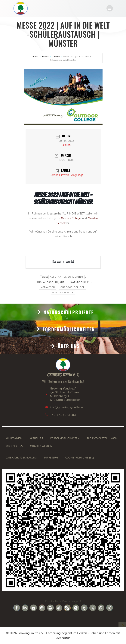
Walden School (63, 292)
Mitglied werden (41, 446)
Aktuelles (36, 438)
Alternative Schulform (66, 277)
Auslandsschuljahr (51, 282)
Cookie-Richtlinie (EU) (80, 458)
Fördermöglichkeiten (65, 438)
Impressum (51, 458)
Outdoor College (71, 218)
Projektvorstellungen (102, 438)
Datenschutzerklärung (21, 458)
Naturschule (80, 282)
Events (45, 57)
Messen (56, 57)
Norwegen (48, 287)
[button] (17, 608)
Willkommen (14, 438)
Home (36, 57)
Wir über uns (14, 446)
